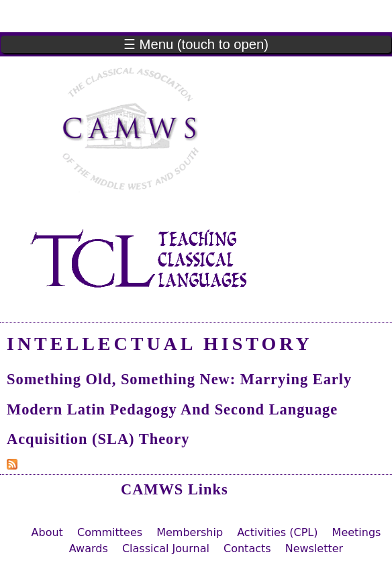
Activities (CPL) (277, 532)
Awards (89, 548)
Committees (110, 532)
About (47, 532)
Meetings (357, 532)
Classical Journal (166, 548)
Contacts (247, 548)
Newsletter (314, 548)
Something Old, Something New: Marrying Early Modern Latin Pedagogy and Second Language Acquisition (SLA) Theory (179, 409)
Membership (190, 532)
